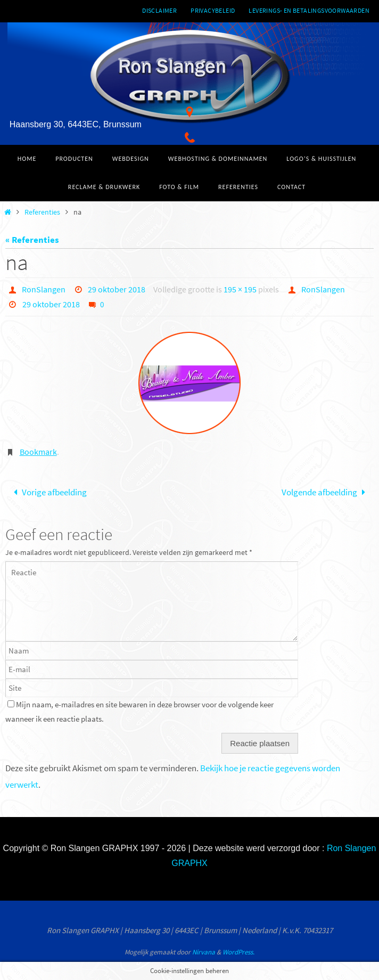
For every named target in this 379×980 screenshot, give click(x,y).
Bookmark (38, 452)
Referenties (42, 212)
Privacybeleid (213, 10)
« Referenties (32, 240)
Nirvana (204, 952)
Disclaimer (159, 10)
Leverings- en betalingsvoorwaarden (309, 10)
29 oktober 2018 (117, 289)
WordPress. (238, 952)
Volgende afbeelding (326, 492)
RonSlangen (44, 289)
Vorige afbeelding (48, 492)
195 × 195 (240, 289)
